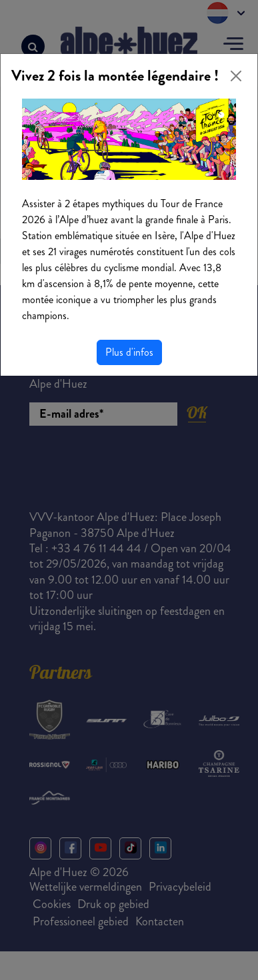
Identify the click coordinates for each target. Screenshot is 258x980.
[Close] (236, 76)
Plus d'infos (129, 352)
